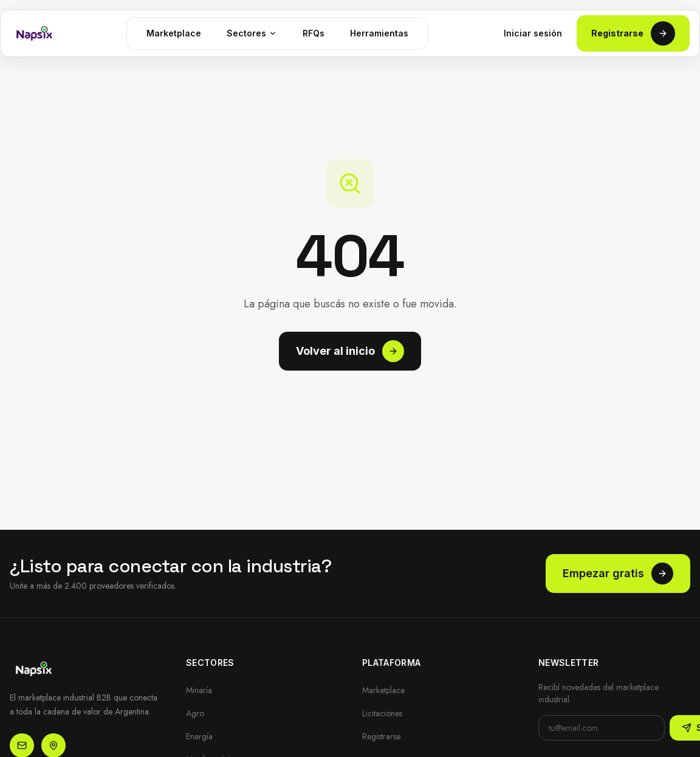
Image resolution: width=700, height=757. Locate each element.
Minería (199, 690)
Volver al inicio (350, 351)
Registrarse (633, 33)
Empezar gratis (618, 574)
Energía (199, 736)
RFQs (314, 33)
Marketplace (174, 33)
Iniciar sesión (533, 33)
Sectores (252, 33)
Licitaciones (382, 713)
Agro (195, 713)
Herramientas (379, 33)
